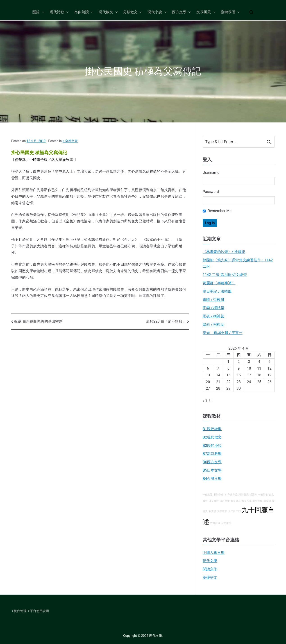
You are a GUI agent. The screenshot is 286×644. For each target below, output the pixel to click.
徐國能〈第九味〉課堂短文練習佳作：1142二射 (238, 263)
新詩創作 (219, 495)
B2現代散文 (212, 437)
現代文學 (210, 561)
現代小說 (157, 12)
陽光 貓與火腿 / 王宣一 (223, 333)
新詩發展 (244, 495)
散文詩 (212, 511)
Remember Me (217, 211)
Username (211, 173)
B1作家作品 (231, 495)
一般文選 (208, 495)
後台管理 (20, 611)
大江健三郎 (234, 511)
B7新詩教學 (212, 454)
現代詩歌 (59, 12)
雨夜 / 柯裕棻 (213, 316)
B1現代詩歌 (212, 429)
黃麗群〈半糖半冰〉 (219, 283)
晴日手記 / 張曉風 (217, 291)
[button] (42, 12)
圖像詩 (267, 501)
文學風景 (206, 12)
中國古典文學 (214, 553)
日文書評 (214, 501)
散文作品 (247, 501)
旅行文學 (225, 501)
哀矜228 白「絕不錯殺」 (166, 321)
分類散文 (133, 12)
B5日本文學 (212, 470)
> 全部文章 (70, 141)
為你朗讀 (84, 12)
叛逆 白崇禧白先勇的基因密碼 (38, 321)
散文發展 (236, 501)
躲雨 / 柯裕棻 (213, 324)
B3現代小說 (212, 446)
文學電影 (222, 511)
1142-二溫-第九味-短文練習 (225, 275)
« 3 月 (207, 401)
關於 (38, 12)
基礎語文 (210, 577)
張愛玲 (253, 495)
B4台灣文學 (212, 479)
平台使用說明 (40, 611)
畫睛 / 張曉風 (213, 300)
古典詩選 (215, 523)
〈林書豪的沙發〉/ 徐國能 (224, 252)
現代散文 (108, 12)
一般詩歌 (263, 495)
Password (211, 192)
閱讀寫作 (210, 569)
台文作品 (226, 523)
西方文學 (182, 12)
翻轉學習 (230, 12)
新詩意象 (258, 501)
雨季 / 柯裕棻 (213, 308)
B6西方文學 (212, 462)
